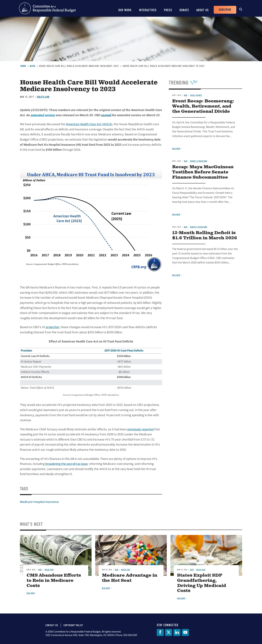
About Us (203, 10)
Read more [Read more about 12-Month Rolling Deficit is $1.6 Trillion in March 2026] (176, 275)
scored (106, 115)
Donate (184, 10)
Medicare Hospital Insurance (39, 502)
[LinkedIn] (177, 632)
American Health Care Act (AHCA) (89, 124)
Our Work (125, 10)
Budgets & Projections (199, 161)
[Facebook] (160, 632)
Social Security (196, 95)
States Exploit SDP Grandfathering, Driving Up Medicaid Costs (202, 583)
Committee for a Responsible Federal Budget (47, 8)
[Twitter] (169, 632)
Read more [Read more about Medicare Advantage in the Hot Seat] (106, 588)
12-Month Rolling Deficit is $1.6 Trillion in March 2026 (205, 235)
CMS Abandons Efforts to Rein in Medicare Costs (54, 581)
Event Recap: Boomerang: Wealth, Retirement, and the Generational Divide (203, 106)
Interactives (148, 10)
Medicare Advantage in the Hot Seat (130, 578)
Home (23, 66)
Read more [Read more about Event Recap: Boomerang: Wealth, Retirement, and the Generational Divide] (176, 149)
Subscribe (225, 10)
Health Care (43, 97)
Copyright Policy (73, 625)
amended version (43, 115)
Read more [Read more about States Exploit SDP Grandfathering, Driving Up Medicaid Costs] (181, 598)
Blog (32, 66)
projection (52, 327)
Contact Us (52, 625)
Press (168, 10)
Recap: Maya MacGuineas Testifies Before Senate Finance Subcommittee (203, 172)
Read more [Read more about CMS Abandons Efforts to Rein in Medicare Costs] (31, 593)
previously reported (140, 429)
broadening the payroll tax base (67, 464)
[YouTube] (185, 632)
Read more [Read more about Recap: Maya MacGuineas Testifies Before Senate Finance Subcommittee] (176, 215)
